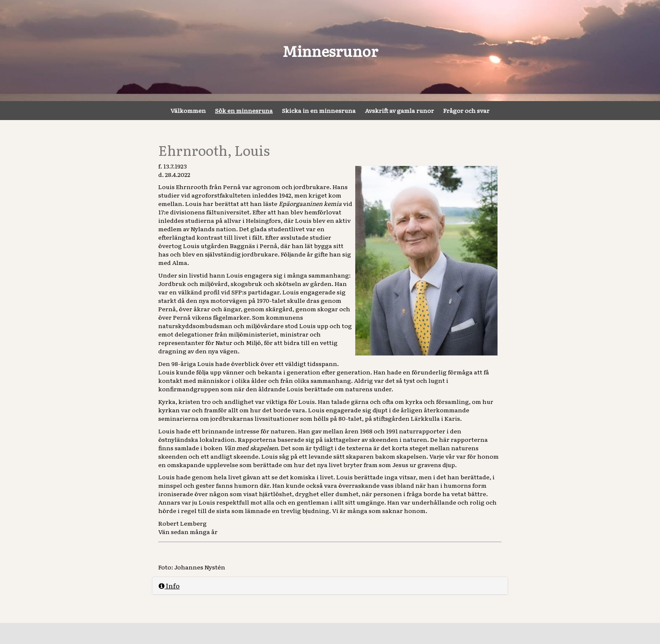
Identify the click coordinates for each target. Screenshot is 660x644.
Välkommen (188, 110)
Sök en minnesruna (244, 110)
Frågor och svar (466, 110)
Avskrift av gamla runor (399, 110)
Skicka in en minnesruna (319, 110)
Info (169, 585)
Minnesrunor (330, 51)
